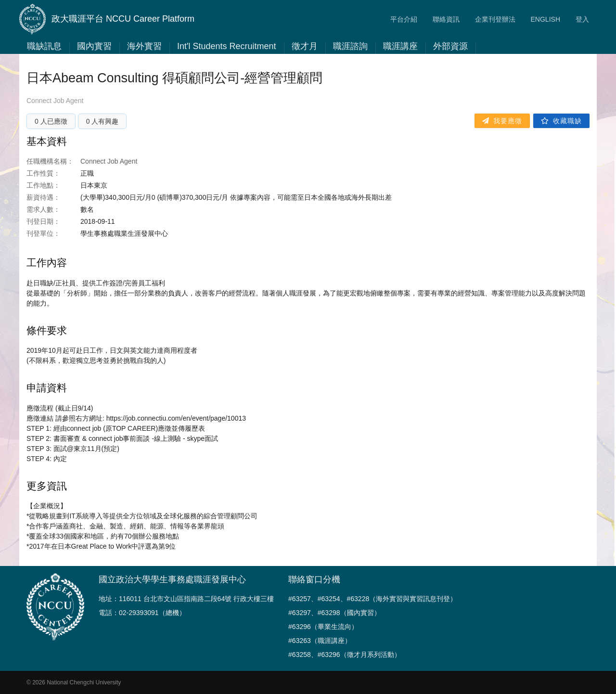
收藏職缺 (561, 121)
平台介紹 (404, 19)
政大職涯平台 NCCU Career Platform (107, 19)
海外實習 (144, 46)
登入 (582, 19)
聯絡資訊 (446, 19)
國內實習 (94, 46)
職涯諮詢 (350, 46)
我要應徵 (502, 121)
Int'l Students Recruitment (227, 46)
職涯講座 (400, 46)
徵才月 (305, 46)
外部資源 (450, 46)
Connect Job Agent (55, 101)
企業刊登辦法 (495, 19)
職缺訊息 (44, 46)
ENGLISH (545, 19)
